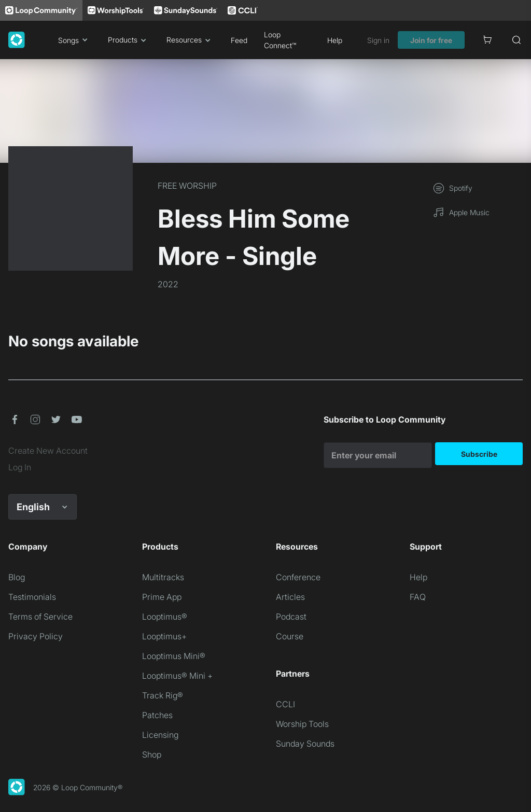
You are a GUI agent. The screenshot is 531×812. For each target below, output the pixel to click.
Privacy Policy (36, 636)
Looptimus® (165, 617)
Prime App (162, 597)
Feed (239, 40)
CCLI (285, 704)
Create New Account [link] (48, 451)
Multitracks (163, 577)
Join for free (431, 40)
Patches (157, 715)
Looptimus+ (164, 636)
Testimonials (32, 597)
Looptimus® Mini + (177, 676)
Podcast (291, 617)
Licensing (160, 735)
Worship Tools (302, 724)
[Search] (516, 40)
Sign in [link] (378, 40)
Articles (290, 597)
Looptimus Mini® (174, 656)
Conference (298, 577)
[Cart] (487, 40)
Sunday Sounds (305, 744)
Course (290, 636)
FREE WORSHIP (187, 186)
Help (335, 40)
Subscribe (479, 454)
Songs (75, 40)
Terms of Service (40, 617)
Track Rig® (163, 695)
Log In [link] (20, 467)
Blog (17, 577)
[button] (15, 419)
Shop (152, 754)
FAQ (418, 597)
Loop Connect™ (280, 40)
